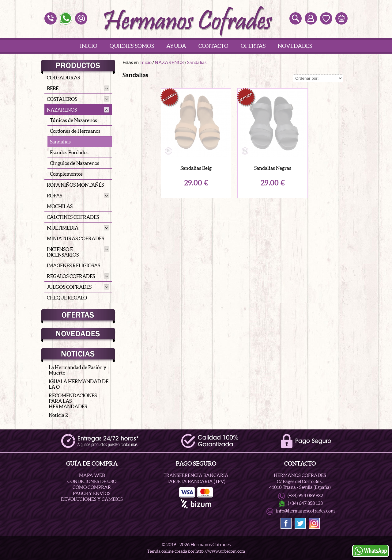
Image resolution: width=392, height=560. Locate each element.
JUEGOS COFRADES (78, 287)
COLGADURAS (63, 78)
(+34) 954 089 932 (305, 496)
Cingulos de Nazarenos (75, 163)
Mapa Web (92, 475)
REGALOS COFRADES (78, 276)
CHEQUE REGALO (67, 298)
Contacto (213, 46)
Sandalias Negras (273, 168)
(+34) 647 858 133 (305, 503)
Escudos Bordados (69, 152)
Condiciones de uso (92, 481)
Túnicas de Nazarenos (73, 120)
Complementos (66, 174)
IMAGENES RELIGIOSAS (73, 265)
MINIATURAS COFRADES (75, 238)
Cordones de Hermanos (75, 131)
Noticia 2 (58, 415)
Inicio (89, 46)
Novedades (295, 46)
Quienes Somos (132, 46)
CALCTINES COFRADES (73, 217)
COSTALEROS (78, 99)
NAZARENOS (78, 110)
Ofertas (253, 46)
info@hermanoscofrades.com (305, 511)
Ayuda (176, 46)
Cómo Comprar (92, 487)
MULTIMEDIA (78, 228)
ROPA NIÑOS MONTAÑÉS (75, 185)
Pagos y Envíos (92, 493)
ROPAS (78, 196)
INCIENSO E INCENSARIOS (78, 252)
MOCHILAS (60, 206)
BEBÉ (78, 88)
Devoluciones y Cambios (92, 499)
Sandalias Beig (196, 168)
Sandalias (60, 142)
